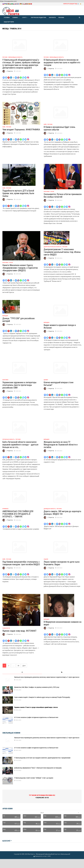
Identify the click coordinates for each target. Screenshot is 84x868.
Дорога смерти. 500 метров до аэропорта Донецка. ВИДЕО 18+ (62, 513)
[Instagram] (28, 76)
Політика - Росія (49, 191)
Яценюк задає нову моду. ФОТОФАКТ (19, 631)
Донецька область (50, 509)
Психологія (6, 628)
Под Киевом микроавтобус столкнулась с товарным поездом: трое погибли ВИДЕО (21, 563)
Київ (4, 127)
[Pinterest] (9, 76)
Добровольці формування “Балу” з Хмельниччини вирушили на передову (38, 768)
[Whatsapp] (21, 76)
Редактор (10, 71)
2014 (42, 813)
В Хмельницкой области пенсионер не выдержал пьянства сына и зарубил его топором (62, 62)
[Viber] (18, 76)
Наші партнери (9, 22)
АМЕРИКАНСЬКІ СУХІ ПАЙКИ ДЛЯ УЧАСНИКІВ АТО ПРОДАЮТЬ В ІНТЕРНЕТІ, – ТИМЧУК (18, 514)
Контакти (52, 17)
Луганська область (9, 439)
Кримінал (5, 509)
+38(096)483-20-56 (42, 798)
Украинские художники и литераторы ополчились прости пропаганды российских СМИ (19, 385)
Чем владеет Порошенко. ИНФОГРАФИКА (21, 130)
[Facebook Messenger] (16, 76)
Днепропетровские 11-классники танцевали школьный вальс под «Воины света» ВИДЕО (62, 252)
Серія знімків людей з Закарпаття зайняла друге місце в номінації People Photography (42, 697)
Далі (24, 666)
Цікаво (46, 380)
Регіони (5, 57)
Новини (15, 17)
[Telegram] (26, 76)
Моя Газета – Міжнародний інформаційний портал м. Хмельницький (49, 854)
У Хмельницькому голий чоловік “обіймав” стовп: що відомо (34, 778)
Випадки (5, 316)
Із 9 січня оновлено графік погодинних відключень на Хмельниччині (36, 717)
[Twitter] (6, 76)
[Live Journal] (13, 76)
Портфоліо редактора (39, 17)
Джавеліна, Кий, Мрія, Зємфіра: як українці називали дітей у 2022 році (37, 687)
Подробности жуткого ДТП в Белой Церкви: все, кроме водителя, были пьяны (18, 193)
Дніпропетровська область (53, 247)
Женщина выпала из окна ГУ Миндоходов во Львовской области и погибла (61, 445)
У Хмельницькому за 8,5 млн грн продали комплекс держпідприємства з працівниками (42, 758)
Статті (24, 17)
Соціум (46, 559)
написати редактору (70, 4)
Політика (5, 380)
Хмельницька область (15, 57)
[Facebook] (4, 76)
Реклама (61, 17)
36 (18, 666)
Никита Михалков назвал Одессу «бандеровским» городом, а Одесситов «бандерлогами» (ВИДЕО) (20, 268)
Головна (7, 17)
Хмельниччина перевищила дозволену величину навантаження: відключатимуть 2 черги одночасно (47, 677)
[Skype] (23, 76)
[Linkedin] (11, 76)
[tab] (22, 672)
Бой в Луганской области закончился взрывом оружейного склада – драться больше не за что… (20, 445)
